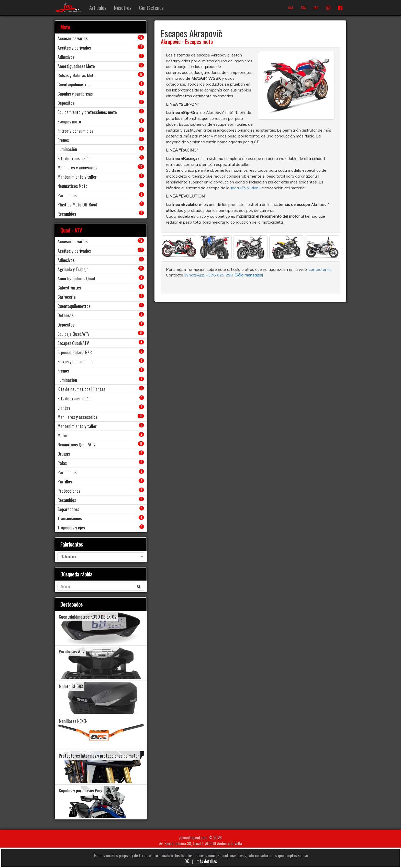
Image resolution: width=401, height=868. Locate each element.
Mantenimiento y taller (77, 177)
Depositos (66, 103)
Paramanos (67, 195)
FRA (303, 8)
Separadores (68, 509)
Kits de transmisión (74, 158)
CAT (291, 8)
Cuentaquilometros (74, 84)
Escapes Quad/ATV (73, 343)
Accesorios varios (73, 38)
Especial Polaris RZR (75, 352)
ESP (316, 8)
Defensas (65, 315)
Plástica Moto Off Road (77, 204)
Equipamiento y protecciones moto (87, 112)
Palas (62, 463)
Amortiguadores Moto (76, 66)
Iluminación (67, 149)
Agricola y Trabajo (73, 269)
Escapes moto (199, 41)
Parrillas (65, 481)
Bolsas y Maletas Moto (77, 75)
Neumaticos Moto (73, 186)
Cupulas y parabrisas (75, 94)
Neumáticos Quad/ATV (77, 444)
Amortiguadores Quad (76, 278)
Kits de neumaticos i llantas (81, 389)
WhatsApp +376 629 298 (209, 275)
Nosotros (123, 8)
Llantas (64, 408)
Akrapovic (171, 41)
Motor (63, 435)
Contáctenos (151, 8)
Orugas (64, 454)
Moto (65, 27)
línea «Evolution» (245, 188)
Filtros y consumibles (75, 131)
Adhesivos (66, 57)
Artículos (98, 8)
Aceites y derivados (74, 48)
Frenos (63, 140)
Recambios (67, 214)
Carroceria (67, 297)
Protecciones (69, 491)
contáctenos (320, 269)
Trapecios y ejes (71, 527)
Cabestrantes (69, 287)
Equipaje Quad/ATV (74, 334)
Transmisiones (70, 518)
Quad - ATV (71, 230)
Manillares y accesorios (77, 167)
